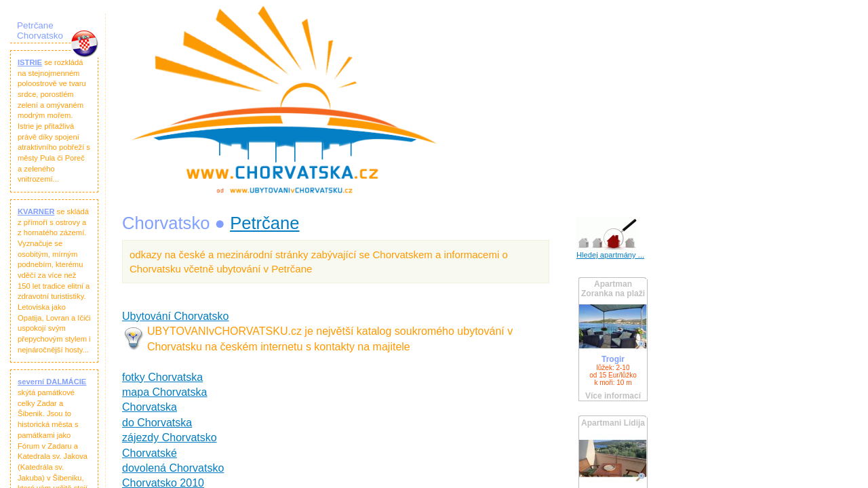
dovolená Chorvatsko (173, 468)
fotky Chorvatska (162, 377)
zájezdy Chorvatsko (170, 438)
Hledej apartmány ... (610, 255)
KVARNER (36, 211)
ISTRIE (30, 62)
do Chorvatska (157, 423)
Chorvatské (150, 453)
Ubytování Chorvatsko (175, 316)
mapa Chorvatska (164, 392)
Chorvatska (150, 407)
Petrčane (264, 223)
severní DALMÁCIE (52, 382)
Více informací (613, 396)
